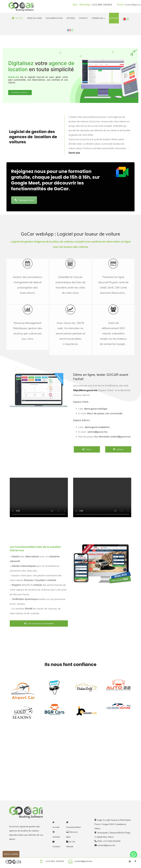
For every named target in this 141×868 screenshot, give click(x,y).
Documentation (54, 18)
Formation (98, 18)
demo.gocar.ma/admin (97, 427)
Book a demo (11, 854)
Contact (83, 18)
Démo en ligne (34, 18)
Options (71, 18)
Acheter (114, 18)
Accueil (17, 18)
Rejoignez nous (24, 200)
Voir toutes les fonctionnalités (39, 623)
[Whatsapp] (134, 855)
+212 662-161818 (102, 5)
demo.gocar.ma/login (96, 409)
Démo (87, 449)
